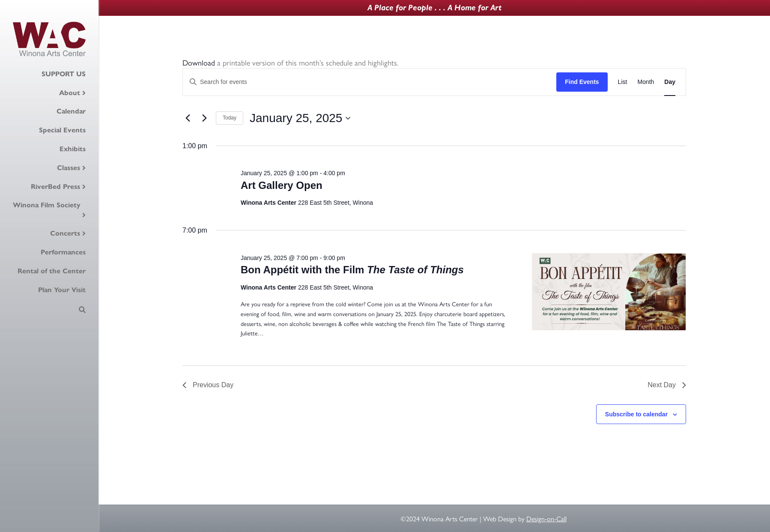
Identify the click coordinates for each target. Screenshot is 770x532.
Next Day (667, 385)
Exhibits (73, 149)
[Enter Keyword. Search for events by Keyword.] (370, 82)
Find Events (582, 82)
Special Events (62, 130)
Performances (63, 252)
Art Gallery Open (282, 185)
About (70, 93)
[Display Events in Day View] (670, 82)
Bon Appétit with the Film (352, 270)
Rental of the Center (52, 271)
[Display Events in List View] (623, 82)
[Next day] (204, 118)
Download (199, 62)
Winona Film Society (47, 205)
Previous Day (208, 385)
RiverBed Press (55, 187)
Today (230, 118)
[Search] (82, 310)
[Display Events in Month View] (646, 82)
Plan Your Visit (62, 290)
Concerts (65, 233)
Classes (69, 168)
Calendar (71, 111)
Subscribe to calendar (636, 414)
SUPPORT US (64, 74)
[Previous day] (188, 118)
